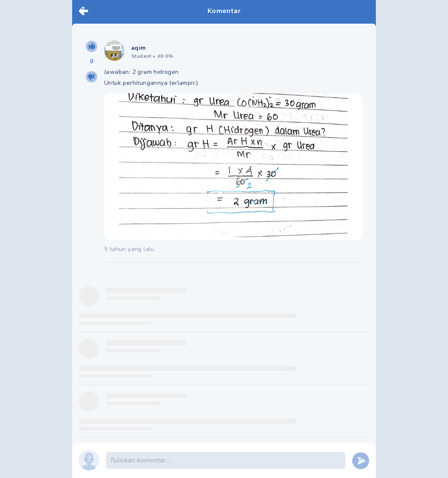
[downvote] (92, 77)
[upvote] (92, 46)
